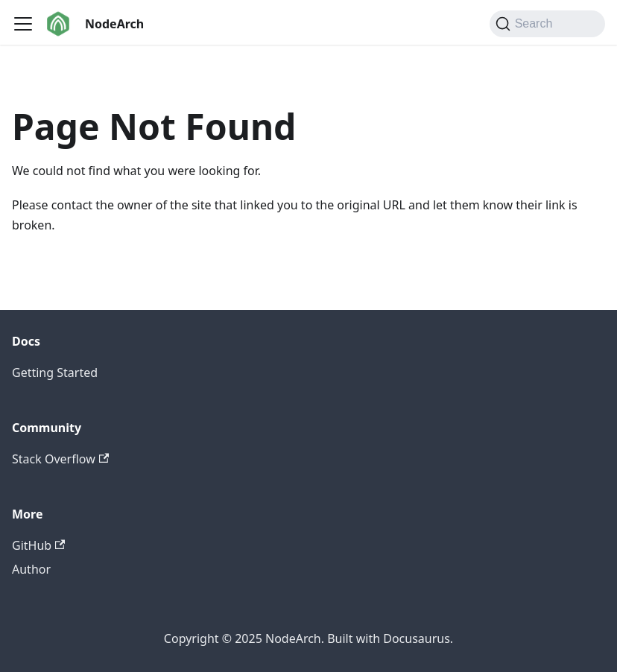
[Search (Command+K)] (547, 24)
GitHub (38, 545)
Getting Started (55, 373)
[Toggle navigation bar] (23, 24)
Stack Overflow (60, 459)
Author (31, 569)
